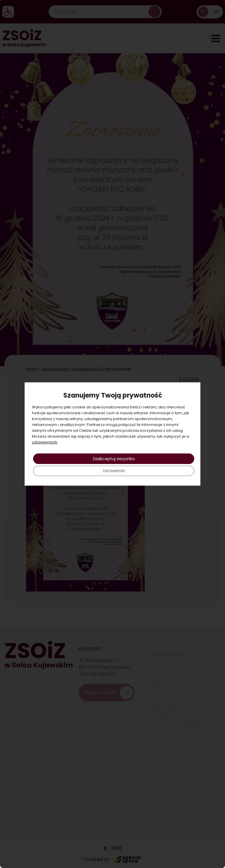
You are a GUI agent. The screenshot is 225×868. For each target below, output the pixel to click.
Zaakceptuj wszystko (114, 459)
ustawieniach (45, 442)
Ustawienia (114, 471)
